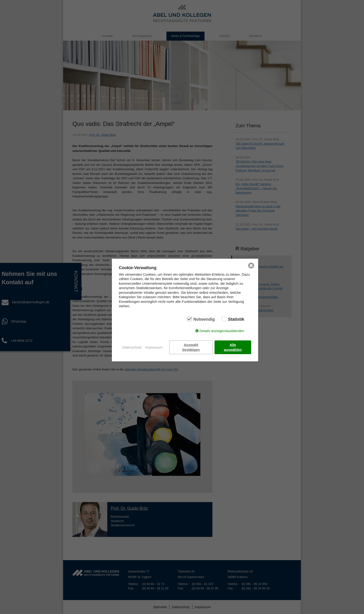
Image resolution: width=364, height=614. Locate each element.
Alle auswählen (233, 347)
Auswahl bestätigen (191, 347)
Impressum (154, 347)
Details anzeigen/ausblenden (222, 331)
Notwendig (204, 319)
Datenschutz (132, 347)
